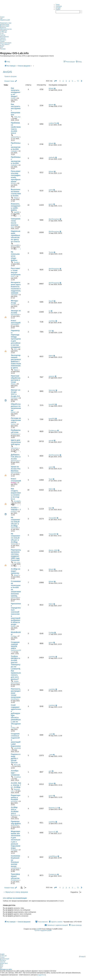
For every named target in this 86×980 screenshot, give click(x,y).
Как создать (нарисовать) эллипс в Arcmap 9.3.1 (16, 494)
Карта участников (6, 43)
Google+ (58, 8)
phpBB (38, 929)
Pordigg (13, 636)
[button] (55, 81)
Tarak (51, 479)
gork (50, 771)
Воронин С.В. (16, 815)
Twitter (58, 5)
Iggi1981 (17, 212)
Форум (2, 46)
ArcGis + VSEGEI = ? (16, 509)
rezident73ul (15, 137)
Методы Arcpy (14, 302)
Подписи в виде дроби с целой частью (16, 758)
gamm (51, 204)
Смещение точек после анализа (16, 222)
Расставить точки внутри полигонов (16, 271)
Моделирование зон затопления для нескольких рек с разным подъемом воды (16, 840)
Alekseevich (15, 461)
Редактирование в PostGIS (16, 797)
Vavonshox (15, 448)
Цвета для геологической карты (16, 442)
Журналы (3, 28)
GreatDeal (14, 699)
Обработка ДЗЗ (5, 20)
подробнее (41, 975)
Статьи (2, 17)
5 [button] (72, 81)
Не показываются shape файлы (15, 256)
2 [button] (63, 81)
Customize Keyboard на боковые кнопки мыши (15, 861)
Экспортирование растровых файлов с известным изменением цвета (16, 361)
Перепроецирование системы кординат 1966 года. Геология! (16, 555)
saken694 (14, 295)
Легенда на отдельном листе (16, 420)
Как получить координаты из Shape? (16, 92)
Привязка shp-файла (16, 822)
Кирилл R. (52, 832)
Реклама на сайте (6, 969)
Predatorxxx (15, 434)
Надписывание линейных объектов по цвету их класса (16, 236)
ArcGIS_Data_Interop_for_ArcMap (16, 785)
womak (51, 440)
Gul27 (13, 276)
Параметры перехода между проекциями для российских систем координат (16, 339)
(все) (6, 963)
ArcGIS (7, 72)
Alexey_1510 (53, 550)
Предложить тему (6, 23)
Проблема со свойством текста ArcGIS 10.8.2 (16, 128)
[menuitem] (7, 62)
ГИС (1, 18)
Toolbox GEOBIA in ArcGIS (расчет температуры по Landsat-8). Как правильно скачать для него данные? (16, 668)
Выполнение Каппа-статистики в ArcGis (16, 193)
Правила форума (10, 76)
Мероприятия (4, 37)
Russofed (14, 850)
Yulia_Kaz (17, 117)
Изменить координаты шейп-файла (16, 207)
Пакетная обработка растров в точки (16, 379)
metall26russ (15, 868)
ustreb (51, 190)
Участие (3, 35)
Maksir (16, 198)
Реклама (3, 49)
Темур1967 (15, 528)
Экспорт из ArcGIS (16, 312)
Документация (5, 25)
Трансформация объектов (15, 876)
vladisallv (14, 151)
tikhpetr (51, 88)
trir (50, 311)
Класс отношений (16, 480)
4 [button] (69, 81)
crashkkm (52, 321)
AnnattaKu (17, 501)
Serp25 (13, 305)
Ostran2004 (15, 598)
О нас (2, 34)
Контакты (3, 40)
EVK (15, 349)
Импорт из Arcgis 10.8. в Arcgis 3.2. (16, 393)
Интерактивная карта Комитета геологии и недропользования (16, 288)
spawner (52, 376)
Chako (13, 728)
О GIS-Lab (3, 32)
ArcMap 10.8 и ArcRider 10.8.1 (15, 810)
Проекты (3, 38)
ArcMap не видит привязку (15, 571)
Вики (2, 965)
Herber (13, 98)
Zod (12, 227)
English (58, 9)
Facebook (59, 6)
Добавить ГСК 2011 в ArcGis (16, 457)
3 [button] (66, 81)
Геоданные (4, 31)
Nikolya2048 (15, 315)
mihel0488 (14, 325)
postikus (14, 511)
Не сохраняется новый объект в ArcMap (15, 522)
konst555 (52, 404)
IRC (1, 968)
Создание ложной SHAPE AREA (15, 645)
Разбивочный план (16, 431)
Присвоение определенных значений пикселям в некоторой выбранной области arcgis (16, 614)
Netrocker (14, 398)
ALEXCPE (14, 825)
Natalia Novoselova (15, 682)
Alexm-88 (17, 765)
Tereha (16, 262)
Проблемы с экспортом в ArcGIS (16, 146)
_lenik (51, 734)
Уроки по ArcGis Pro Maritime (16, 469)
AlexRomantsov (54, 219)
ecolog (13, 483)
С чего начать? (5, 44)
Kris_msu (17, 562)
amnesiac (14, 801)
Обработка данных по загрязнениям (16, 407)
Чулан (13, 424)
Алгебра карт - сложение (15, 773)
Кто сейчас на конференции (15, 898)
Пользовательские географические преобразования (16, 176)
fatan (50, 508)
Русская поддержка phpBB (43, 930)
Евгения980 (15, 245)
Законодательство (6, 29)
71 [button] (78, 81)
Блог (2, 47)
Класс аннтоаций (16, 322)
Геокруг (2, 41)
